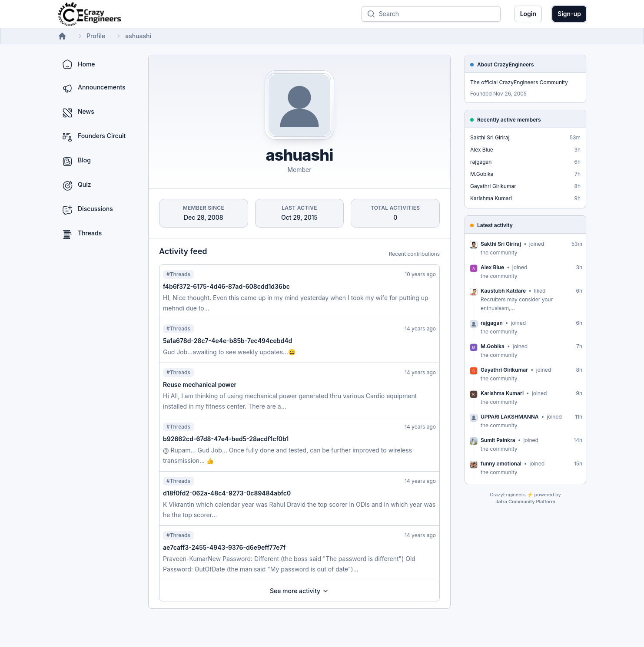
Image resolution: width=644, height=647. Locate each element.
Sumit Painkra (498, 440)
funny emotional (501, 464)
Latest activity (495, 225)
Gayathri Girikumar (493, 186)
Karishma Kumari (491, 198)
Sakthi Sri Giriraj (490, 137)
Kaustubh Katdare (503, 291)
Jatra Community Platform (525, 502)
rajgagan (481, 162)
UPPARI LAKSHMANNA (510, 417)
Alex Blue (482, 150)
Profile (96, 36)
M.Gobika (482, 174)
